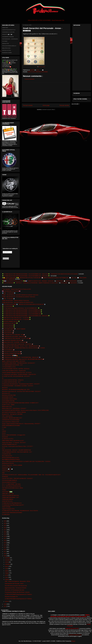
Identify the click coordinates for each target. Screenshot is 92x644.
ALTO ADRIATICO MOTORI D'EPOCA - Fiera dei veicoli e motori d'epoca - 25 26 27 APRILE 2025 (25, 410)
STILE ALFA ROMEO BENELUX (9, 46)
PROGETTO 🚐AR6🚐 (7, 34)
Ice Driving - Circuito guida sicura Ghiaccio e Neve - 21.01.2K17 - (18, 446)
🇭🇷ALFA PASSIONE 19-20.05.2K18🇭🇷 (11, 291)
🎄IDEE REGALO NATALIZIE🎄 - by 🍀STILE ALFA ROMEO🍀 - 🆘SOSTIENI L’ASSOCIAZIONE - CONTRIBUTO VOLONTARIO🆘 (10, 63)
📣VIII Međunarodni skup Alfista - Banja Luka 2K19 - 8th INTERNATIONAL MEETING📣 (23, 359)
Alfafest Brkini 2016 (7, 407)
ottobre (7, 562)
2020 (5, 532)
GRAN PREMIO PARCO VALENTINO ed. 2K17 (13, 441)
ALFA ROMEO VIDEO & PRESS (9, 399)
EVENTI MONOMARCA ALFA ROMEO (11, 426)
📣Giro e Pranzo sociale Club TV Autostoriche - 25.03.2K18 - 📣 (18, 344)
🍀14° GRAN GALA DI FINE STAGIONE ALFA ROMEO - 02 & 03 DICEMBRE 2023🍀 (22, 312)
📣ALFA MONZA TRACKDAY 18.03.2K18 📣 (13, 340)
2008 (5, 604)
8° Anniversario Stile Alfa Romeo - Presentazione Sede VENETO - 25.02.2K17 (21, 384)
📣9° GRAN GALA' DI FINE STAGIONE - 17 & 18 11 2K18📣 (16, 338)
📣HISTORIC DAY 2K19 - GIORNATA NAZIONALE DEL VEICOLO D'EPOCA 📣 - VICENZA (23, 348)
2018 (5, 536)
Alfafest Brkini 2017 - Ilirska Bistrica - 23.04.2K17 (14, 408)
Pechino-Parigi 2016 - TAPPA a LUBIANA (12, 465)
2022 (5, 528)
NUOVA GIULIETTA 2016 (8, 463)
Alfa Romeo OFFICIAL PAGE (9, 395)
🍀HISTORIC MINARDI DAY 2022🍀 (11, 321)
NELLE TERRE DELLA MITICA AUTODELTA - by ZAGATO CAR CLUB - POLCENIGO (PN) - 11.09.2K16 (26, 462)
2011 (5, 552)
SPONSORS (5, 477)
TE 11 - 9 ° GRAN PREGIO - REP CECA (11, 484)
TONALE (4, 490)
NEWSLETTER (6, 44)
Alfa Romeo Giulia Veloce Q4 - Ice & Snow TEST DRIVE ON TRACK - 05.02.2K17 (21, 391)
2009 (5, 556)
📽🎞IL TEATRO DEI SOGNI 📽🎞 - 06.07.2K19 (14, 361)
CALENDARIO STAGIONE (8, 37)
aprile (7, 575)
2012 (5, 549)
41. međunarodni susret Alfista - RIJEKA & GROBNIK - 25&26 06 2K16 (19, 374)
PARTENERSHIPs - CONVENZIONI (10, 39)
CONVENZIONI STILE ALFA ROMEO (11, 420)
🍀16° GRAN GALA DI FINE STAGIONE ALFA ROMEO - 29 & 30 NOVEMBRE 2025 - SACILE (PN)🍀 (26, 276)
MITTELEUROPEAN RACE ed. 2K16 (11, 458)
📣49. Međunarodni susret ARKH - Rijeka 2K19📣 (14, 337)
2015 (5, 543)
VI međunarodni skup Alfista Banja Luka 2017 (13, 505)
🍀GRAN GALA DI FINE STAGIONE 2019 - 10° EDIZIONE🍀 (16, 318)
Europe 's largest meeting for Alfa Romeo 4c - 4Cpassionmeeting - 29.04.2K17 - (21, 424)
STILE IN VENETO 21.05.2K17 (9, 482)
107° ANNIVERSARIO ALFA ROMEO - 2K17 (12, 365)
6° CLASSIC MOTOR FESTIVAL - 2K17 (11, 382)
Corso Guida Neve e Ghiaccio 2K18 (10, 422)
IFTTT (3, 448)
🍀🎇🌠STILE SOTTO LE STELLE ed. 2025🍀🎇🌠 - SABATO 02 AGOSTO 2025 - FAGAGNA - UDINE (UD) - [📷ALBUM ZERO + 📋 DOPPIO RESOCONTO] (39, 281)
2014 (5, 545)
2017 (5, 538)
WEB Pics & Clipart (42, 67)
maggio (7, 573)
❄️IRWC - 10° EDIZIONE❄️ (9, 293)
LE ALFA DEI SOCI (7, 454)
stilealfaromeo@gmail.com (75, 635)
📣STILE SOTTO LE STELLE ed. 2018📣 (12, 352)
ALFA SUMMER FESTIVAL (8, 401)
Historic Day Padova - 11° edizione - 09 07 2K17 (14, 443)
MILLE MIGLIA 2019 (7, 456)
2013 (5, 547)
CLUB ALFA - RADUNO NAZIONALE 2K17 (12, 418)
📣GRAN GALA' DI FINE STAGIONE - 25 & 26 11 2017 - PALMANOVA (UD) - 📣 (21, 346)
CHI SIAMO (5, 41)
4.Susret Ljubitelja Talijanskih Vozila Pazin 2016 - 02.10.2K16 (17, 373)
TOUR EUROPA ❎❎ (7, 492)
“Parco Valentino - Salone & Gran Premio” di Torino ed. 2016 (16, 289)
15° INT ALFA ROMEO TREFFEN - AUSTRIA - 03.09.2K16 (16, 369)
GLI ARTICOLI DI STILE (8, 439)
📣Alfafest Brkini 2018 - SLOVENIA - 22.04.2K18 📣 (15, 342)
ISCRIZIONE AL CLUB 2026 (8, 32)
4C (3, 378)
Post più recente (28, 105)
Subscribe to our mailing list (10, 249)
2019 (5, 534)
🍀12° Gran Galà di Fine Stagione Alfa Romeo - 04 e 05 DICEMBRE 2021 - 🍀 (21, 308)
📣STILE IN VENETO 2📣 (8, 350)
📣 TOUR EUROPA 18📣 (8, 333)
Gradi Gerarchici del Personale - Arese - (14, 584)
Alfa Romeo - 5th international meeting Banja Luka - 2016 (16, 390)
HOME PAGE (5, 28)
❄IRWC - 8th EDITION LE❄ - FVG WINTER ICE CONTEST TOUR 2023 (19, 297)
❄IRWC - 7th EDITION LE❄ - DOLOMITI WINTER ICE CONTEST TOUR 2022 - (21, 295)
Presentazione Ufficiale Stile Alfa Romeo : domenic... (17, 592)
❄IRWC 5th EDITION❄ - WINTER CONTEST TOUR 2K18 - (16, 301)
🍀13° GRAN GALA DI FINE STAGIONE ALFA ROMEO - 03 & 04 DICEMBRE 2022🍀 (22, 310)
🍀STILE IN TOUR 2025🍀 (9, 327)
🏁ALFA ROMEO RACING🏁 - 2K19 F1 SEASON (14, 329)
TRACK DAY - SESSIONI (8, 494)
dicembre (8, 558)
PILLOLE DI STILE (7, 467)
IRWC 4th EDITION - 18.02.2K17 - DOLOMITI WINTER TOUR (16, 450)
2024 (5, 523)
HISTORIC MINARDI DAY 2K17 (10, 444)
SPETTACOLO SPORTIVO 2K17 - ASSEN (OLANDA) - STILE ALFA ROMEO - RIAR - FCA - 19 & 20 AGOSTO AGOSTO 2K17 (31, 475)
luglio (7, 569)
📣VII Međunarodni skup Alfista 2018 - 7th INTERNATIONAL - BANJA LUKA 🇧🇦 (21, 357)
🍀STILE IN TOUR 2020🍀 (9, 325)
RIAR (3, 473)
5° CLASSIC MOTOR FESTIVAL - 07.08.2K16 (13, 380)
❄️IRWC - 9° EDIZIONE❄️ (8, 299)
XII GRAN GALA (6, 514)
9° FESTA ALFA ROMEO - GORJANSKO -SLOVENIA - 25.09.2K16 (18, 386)
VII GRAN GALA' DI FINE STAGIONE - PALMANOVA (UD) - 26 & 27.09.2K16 (20, 511)
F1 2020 (4, 427)
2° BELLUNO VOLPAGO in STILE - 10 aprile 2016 (14, 371)
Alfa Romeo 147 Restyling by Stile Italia (14, 590)
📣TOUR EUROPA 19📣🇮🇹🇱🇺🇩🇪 (10, 355)
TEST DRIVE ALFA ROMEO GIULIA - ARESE (12, 488)
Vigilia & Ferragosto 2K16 (8, 509)
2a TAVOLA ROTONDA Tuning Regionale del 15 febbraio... (19, 594)
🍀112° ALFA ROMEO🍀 (8, 306)
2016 (5, 541)
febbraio (7, 579)
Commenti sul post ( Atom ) (48, 110)
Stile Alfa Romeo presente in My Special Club (16, 586)
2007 (5, 606)
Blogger (73, 641)
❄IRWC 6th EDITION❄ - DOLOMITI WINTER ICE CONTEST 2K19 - (18, 303)
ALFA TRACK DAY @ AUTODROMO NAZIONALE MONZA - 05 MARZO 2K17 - (21, 403)
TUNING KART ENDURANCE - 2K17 (11, 497)
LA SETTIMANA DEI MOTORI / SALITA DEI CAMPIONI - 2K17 (17, 452)
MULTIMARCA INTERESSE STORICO (11, 460)
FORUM (4, 431)
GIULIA (4, 433)
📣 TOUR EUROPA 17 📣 (8, 331)
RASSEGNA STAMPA (7, 53)
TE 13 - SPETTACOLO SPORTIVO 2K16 (11, 486)
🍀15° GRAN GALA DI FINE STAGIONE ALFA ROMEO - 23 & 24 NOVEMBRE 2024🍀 (22, 314)
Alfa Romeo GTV (6, 393)
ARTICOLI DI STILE (7, 50)
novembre (8, 560)
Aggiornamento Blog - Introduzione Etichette (16, 588)
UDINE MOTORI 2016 (7, 501)
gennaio (7, 601)
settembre (8, 564)
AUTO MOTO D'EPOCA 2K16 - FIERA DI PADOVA (14, 412)
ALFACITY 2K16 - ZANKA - (9, 405)
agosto (7, 566)
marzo (7, 577)
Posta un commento (30, 79)
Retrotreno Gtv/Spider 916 (11, 597)
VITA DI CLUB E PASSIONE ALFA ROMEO (38, 72)
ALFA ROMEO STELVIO (8, 397)
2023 (5, 525)
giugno (7, 571)
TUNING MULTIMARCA (8, 499)
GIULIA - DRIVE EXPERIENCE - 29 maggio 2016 (14, 435)
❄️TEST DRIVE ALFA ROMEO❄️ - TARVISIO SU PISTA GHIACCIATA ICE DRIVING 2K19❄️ (24, 304)
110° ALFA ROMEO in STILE (9, 367)
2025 (5, 521)
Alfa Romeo (5, 388)
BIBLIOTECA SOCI (6, 48)
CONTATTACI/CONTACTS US (9, 30)
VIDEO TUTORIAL (6, 507)
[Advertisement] (46, 92)
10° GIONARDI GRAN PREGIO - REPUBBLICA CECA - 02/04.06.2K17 (19, 363)
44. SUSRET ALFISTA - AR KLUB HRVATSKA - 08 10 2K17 (16, 376)
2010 (5, 554)
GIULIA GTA (5, 437)
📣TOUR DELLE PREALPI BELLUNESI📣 (12, 354)
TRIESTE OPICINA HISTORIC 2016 (10, 496)
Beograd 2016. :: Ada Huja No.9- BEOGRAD (12, 414)
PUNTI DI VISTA (6, 471)
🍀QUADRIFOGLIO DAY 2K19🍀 (10, 323)
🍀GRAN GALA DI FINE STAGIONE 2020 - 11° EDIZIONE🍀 (16, 319)
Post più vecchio (64, 105)
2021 (5, 530)
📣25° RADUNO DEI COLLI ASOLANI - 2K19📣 (13, 335)
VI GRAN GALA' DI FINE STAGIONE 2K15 (12, 503)
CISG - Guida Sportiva (7, 416)
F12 (3, 429)
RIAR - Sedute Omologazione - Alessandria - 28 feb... (18, 581)
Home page (46, 105)
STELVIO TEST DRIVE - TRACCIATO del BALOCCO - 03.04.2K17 (17, 478)
